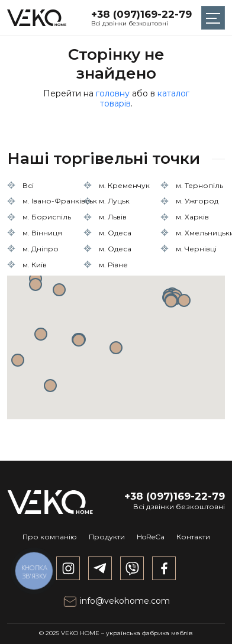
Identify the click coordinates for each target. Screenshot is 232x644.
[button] (116, 348)
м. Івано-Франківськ (60, 201)
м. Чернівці (196, 249)
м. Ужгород (197, 201)
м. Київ (35, 265)
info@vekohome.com (116, 601)
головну (113, 93)
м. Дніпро (41, 249)
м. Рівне (113, 265)
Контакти (193, 537)
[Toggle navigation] (213, 18)
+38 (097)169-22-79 (141, 14)
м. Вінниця (42, 233)
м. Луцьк (114, 201)
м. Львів (113, 217)
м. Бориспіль (47, 217)
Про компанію (50, 537)
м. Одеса (115, 233)
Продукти (107, 537)
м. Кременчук (124, 185)
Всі (28, 185)
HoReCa (151, 537)
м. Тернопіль (199, 185)
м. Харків (192, 217)
